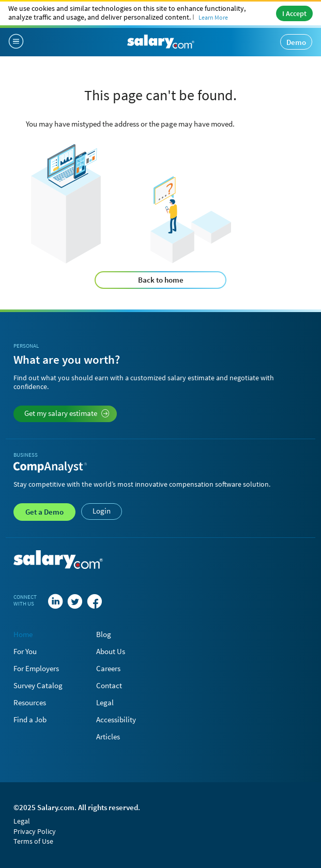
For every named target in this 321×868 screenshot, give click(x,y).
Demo (296, 42)
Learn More (213, 17)
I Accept (294, 13)
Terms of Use (33, 841)
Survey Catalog (38, 685)
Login (102, 511)
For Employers (36, 668)
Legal (105, 702)
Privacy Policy (35, 831)
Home (23, 634)
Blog (104, 634)
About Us (111, 651)
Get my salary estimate (67, 413)
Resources (30, 702)
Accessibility (116, 719)
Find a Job (30, 719)
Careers (108, 668)
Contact (109, 685)
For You (25, 651)
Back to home (161, 280)
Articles (108, 737)
